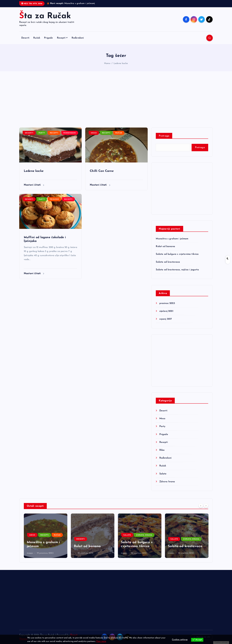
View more (101, 641)
